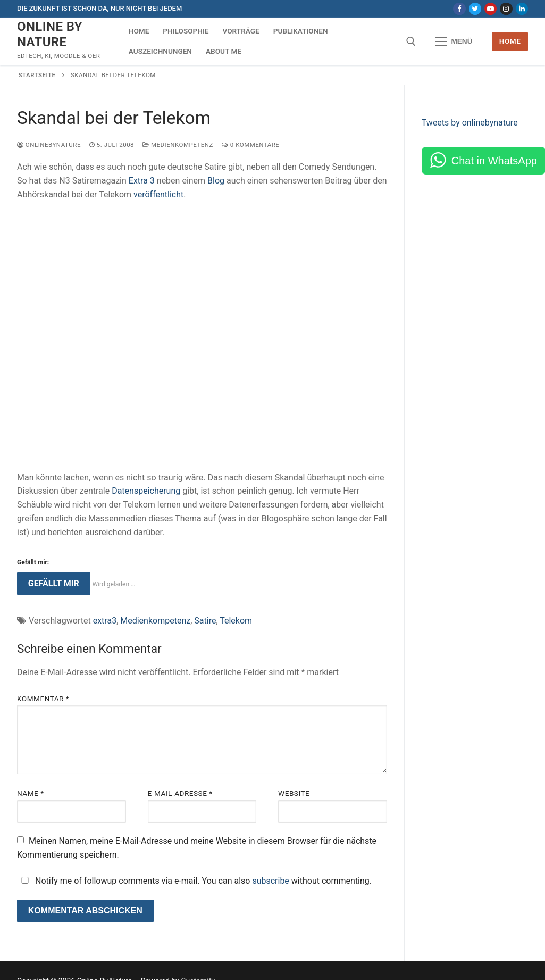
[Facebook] (459, 9)
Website (294, 793)
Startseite (37, 75)
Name (31, 793)
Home (510, 41)
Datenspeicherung (146, 491)
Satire (205, 621)
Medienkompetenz (178, 145)
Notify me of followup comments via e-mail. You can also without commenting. (194, 881)
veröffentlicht (158, 194)
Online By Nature (50, 34)
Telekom (236, 621)
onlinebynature (49, 145)
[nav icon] (454, 41)
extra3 (105, 621)
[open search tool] (411, 41)
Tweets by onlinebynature (470, 123)
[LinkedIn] (522, 9)
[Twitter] (475, 9)
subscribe (270, 881)
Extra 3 (142, 181)
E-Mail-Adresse (180, 793)
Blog (216, 181)
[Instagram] (506, 9)
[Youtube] (490, 9)
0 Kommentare (250, 145)
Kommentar (43, 699)
